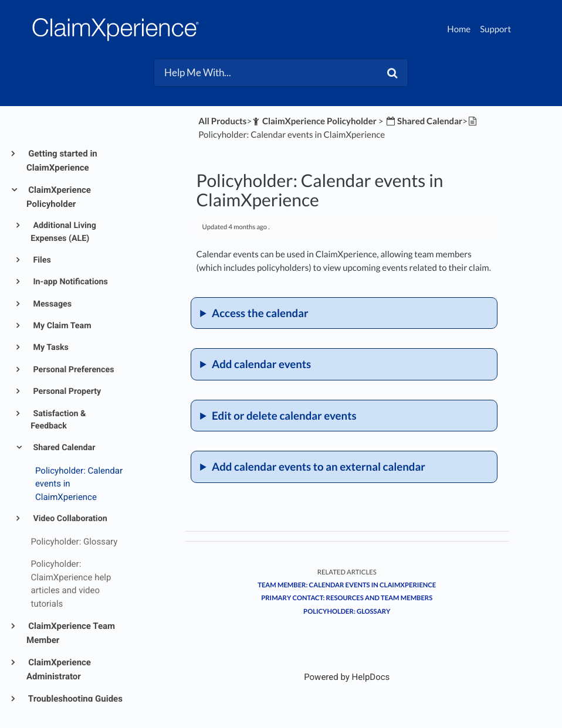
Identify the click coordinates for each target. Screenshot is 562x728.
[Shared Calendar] (424, 121)
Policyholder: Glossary (347, 612)
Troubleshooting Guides (75, 699)
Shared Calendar (63, 448)
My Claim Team (61, 326)
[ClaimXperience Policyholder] (314, 121)
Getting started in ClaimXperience (62, 161)
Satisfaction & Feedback (58, 420)
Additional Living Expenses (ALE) (63, 232)
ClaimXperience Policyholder (59, 197)
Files (41, 260)
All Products (222, 121)
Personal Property (66, 392)
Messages (51, 304)
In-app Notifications (70, 282)
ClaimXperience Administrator (59, 669)
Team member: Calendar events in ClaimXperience (347, 585)
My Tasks (50, 348)
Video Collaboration (69, 519)
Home (459, 29)
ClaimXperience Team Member (71, 633)
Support (495, 29)
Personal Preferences (73, 370)
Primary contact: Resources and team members (347, 598)
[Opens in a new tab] (347, 677)
